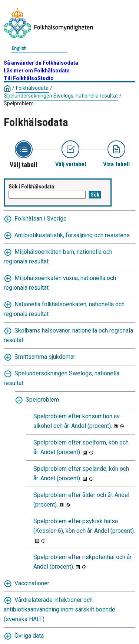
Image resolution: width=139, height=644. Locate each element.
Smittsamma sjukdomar (45, 357)
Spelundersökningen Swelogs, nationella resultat (61, 96)
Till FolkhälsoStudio (29, 78)
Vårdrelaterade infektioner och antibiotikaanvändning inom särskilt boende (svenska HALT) (59, 609)
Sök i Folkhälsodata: (32, 187)
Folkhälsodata (32, 88)
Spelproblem (19, 103)
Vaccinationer (32, 583)
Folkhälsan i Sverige (41, 219)
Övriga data (29, 636)
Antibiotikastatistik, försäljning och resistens (72, 235)
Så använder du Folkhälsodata (41, 63)
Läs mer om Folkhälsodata (37, 71)
